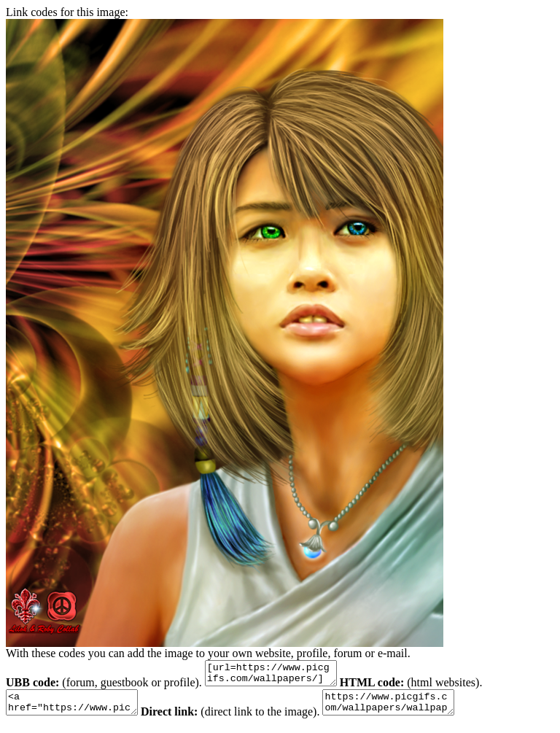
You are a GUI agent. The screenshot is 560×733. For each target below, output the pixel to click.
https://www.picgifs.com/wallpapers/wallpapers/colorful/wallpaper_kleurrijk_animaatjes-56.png (410, 709)
